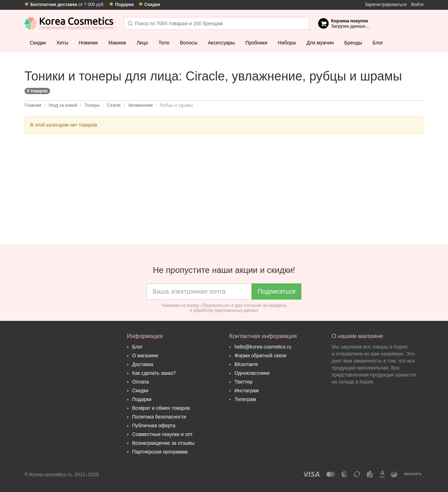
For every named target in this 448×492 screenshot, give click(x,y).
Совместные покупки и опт (163, 434)
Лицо (142, 43)
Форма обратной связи (260, 356)
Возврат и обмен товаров (161, 408)
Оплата (141, 382)
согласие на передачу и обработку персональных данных (238, 308)
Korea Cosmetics (69, 23)
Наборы (287, 43)
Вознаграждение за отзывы (163, 443)
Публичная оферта (154, 426)
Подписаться (276, 291)
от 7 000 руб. (65, 5)
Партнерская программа (160, 452)
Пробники (256, 43)
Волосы (189, 43)
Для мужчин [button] (320, 43)
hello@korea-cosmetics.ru (263, 347)
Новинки (88, 43)
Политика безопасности (159, 417)
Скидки (38, 43)
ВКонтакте (246, 364)
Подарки (142, 399)
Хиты (62, 43)
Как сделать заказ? (154, 373)
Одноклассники (252, 373)
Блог (378, 43)
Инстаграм (247, 391)
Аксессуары (221, 43)
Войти (417, 5)
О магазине (145, 356)
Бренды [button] (353, 43)
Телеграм (245, 399)
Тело (164, 43)
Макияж (117, 43)
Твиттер (243, 382)
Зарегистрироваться (386, 5)
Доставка (143, 364)
